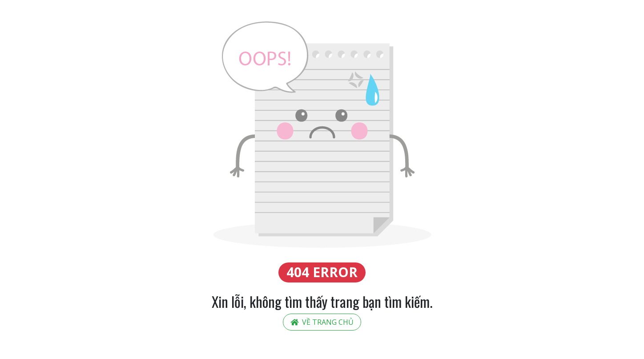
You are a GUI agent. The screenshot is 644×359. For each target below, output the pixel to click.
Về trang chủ (322, 322)
